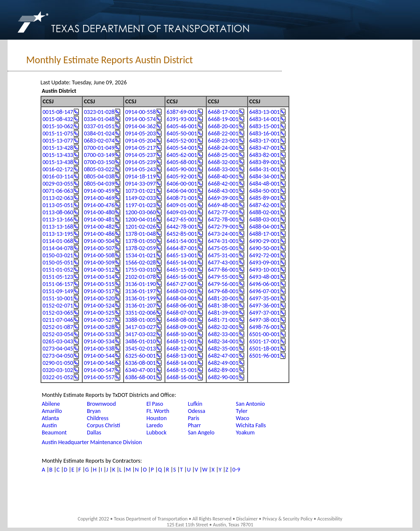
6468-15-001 (182, 370)
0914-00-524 (99, 306)
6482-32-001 (223, 327)
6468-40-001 (223, 177)
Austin (49, 425)
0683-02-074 (99, 141)
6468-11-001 (182, 341)
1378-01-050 (140, 241)
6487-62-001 (264, 205)
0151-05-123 (58, 277)
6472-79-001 (223, 227)
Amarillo (52, 411)
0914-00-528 (99, 327)
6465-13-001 (182, 255)
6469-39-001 (223, 198)
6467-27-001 (182, 284)
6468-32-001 (223, 162)
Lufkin (195, 404)
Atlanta (50, 418)
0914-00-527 (99, 320)
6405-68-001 (182, 162)
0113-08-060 (58, 212)
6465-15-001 (182, 270)
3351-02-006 (140, 313)
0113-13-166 (58, 220)
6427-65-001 (182, 220)
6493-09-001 (264, 263)
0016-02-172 (58, 169)
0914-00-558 (140, 112)
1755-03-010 (140, 270)
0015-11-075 (58, 133)
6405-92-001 (182, 177)
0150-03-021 (58, 255)
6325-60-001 (140, 356)
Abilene (51, 404)
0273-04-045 (58, 349)
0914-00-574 (140, 119)
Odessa (196, 411)
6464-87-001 (182, 248)
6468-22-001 (223, 133)
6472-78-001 (223, 220)
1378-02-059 (140, 248)
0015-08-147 (58, 112)
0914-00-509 (99, 263)
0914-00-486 (99, 234)
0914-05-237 (140, 155)
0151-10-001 (58, 298)
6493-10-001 (264, 270)
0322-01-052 (58, 377)
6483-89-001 (264, 162)
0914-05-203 (140, 133)
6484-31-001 (264, 169)
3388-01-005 (140, 320)
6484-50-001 (264, 191)
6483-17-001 (264, 141)
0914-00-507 (99, 248)
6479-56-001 (223, 284)
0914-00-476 (99, 205)
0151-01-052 (58, 270)
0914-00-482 (99, 227)
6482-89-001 (223, 370)
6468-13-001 (182, 356)
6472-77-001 (223, 212)
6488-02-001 (264, 212)
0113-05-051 (58, 205)
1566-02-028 (140, 263)
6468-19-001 (223, 119)
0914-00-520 (99, 298)
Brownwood (101, 404)
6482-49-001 (223, 363)
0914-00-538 (99, 349)
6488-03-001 (264, 220)
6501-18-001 (264, 349)
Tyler (242, 411)
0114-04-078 (58, 248)
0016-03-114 (58, 177)
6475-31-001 (223, 255)
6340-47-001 (140, 370)
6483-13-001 (264, 112)
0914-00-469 (99, 198)
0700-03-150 (99, 162)
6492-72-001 (264, 255)
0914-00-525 (99, 313)
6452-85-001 (182, 234)
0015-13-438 (58, 162)
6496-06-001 (264, 284)
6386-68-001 (140, 377)
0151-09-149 (58, 291)
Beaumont (54, 433)
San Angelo (201, 433)
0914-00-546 (99, 363)
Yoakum (245, 433)
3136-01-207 (140, 306)
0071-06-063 (58, 191)
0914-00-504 (99, 241)
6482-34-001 (223, 341)
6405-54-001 (182, 148)
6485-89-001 (264, 198)
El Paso (155, 404)
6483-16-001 (264, 133)
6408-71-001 (182, 198)
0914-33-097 (140, 184)
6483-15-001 (264, 126)
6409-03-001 (182, 212)
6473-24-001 (223, 234)
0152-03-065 (58, 313)
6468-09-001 (182, 327)
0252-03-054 (58, 334)
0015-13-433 (58, 155)
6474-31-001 (223, 241)
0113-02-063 (58, 198)
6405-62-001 (182, 155)
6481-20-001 (223, 298)
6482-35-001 (223, 349)
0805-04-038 (99, 177)
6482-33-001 (223, 334)
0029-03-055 (58, 184)
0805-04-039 (99, 184)
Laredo (155, 425)
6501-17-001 (264, 341)
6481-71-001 (223, 320)
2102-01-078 (140, 277)
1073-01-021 (140, 191)
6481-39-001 (223, 313)
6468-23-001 (223, 141)
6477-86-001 (223, 270)
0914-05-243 (140, 169)
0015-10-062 (58, 126)
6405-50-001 (182, 133)
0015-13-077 (58, 141)
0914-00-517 (99, 291)
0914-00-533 (99, 334)
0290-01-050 (58, 363)
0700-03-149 (99, 155)
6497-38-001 (264, 320)
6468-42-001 (223, 184)
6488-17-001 (264, 234)
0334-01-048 (99, 119)
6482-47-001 (223, 356)
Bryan (94, 411)
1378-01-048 (140, 234)
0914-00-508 (99, 255)
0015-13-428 (58, 148)
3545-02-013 (140, 349)
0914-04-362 (140, 126)
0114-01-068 (58, 241)
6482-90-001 (223, 377)
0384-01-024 (99, 133)
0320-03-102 (58, 370)
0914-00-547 (99, 370)
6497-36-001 (264, 306)
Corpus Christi (104, 425)
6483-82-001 (264, 155)
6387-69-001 (182, 112)
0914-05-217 (140, 148)
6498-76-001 (264, 327)
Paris (193, 418)
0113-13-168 (58, 227)
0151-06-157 (58, 284)
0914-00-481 (99, 220)
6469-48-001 (223, 205)
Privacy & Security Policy (288, 519)
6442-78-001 (182, 227)
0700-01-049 (99, 148)
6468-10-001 (182, 334)
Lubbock (156, 433)
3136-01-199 (140, 298)
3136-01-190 (140, 284)
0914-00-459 (99, 191)
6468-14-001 (182, 363)
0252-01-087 (58, 327)
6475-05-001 (223, 248)
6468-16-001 (182, 377)
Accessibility (330, 519)
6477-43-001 (223, 263)
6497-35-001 (264, 298)
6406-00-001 (182, 184)
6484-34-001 (264, 177)
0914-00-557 (99, 377)
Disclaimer (247, 519)
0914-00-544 (99, 356)
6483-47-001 (264, 148)
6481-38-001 (223, 306)
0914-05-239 (140, 162)
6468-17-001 (223, 112)
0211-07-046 (58, 320)
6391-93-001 (182, 119)
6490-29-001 (264, 241)
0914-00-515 (99, 284)
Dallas (94, 433)
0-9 (236, 470)
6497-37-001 (264, 313)
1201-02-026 (140, 227)
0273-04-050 (58, 356)
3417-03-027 (140, 327)
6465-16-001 (182, 277)
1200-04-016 (140, 220)
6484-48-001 (264, 184)
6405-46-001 (182, 126)
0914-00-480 (99, 212)
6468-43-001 (223, 191)
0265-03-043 (58, 341)
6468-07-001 (182, 313)
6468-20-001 (223, 126)
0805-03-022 (99, 169)
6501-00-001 (264, 334)
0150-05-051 (58, 263)
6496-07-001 (264, 291)
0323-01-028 (99, 112)
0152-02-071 (58, 306)
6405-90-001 (182, 169)
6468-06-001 (182, 306)
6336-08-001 (140, 363)
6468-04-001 (182, 298)
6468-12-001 (182, 349)
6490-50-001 (264, 248)
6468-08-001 (182, 320)
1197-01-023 (140, 205)
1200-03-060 (140, 212)
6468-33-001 (223, 169)
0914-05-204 (140, 141)
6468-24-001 (223, 148)
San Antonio (250, 404)
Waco (242, 418)
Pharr (194, 425)
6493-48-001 (264, 277)
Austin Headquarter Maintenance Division (92, 442)
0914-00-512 (99, 270)
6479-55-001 (223, 277)
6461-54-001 (182, 241)
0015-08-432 (58, 119)
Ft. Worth (158, 411)
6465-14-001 (182, 263)
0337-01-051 (99, 126)
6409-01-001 (182, 205)
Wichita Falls (251, 425)
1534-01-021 (140, 255)
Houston (156, 418)
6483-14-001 (264, 119)
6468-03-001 (182, 291)
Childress (98, 418)
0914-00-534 (99, 341)
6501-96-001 (264, 356)
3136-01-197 (140, 291)
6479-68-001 (223, 291)
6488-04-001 (264, 227)
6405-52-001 (182, 141)
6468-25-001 (223, 155)
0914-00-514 (99, 277)
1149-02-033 (140, 198)
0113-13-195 (58, 234)
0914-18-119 (140, 177)
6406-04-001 (182, 191)
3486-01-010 (140, 341)
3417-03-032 (140, 334)
